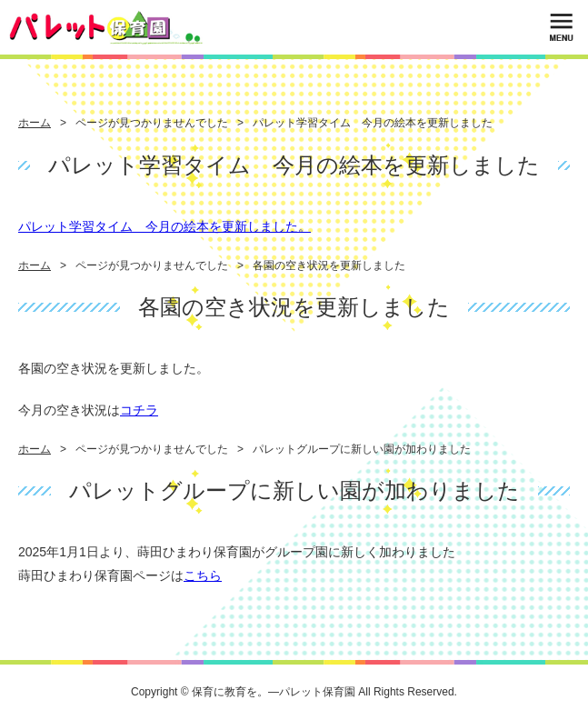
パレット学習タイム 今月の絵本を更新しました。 (164, 226)
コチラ (139, 410)
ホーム (35, 123)
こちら (203, 575)
